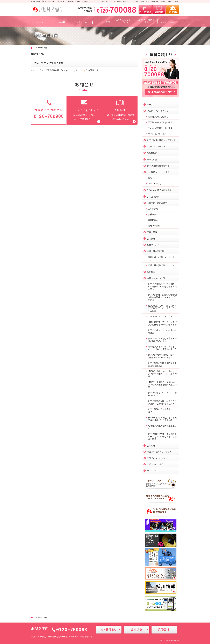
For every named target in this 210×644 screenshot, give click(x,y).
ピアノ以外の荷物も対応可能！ (161, 140)
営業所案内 (153, 220)
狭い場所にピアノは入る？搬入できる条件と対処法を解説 (162, 418)
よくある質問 (153, 196)
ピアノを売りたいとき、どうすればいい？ (162, 394)
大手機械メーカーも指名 (158, 172)
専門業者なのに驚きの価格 (160, 122)
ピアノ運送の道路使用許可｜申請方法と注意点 (162, 364)
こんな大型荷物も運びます (160, 128)
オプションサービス (157, 133)
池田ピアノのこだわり (158, 116)
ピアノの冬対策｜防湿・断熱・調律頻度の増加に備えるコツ (162, 356)
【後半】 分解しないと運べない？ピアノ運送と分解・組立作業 (162, 384)
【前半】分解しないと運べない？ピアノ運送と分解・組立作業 (162, 373)
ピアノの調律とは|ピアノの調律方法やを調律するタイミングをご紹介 (163, 297)
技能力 (151, 178)
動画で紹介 (152, 159)
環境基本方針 (154, 225)
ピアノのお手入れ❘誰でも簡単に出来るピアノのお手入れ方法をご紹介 (162, 307)
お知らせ (151, 445)
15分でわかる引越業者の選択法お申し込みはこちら (120, 110)
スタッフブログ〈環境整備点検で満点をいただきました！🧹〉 (59, 70)
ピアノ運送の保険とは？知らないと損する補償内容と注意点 (162, 402)
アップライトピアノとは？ (160, 316)
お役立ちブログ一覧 (156, 278)
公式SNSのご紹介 (155, 464)
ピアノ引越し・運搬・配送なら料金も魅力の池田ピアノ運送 (60, 637)
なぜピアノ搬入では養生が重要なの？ (162, 426)
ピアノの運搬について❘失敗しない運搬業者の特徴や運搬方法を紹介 (162, 286)
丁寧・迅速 (152, 232)
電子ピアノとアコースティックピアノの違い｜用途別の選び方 (162, 347)
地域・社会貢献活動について (161, 265)
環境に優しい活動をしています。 (161, 258)
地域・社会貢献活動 (156, 251)
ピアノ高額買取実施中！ (158, 165)
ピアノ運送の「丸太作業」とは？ (161, 410)
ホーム (150, 104)
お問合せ (151, 238)
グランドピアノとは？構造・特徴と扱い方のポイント (162, 339)
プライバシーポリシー (157, 458)
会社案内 (152, 214)
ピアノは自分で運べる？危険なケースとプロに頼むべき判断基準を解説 (162, 436)
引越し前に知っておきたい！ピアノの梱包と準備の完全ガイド (162, 323)
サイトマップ (153, 470)
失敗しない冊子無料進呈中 (159, 190)
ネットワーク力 (155, 183)
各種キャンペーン (155, 244)
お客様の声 (152, 152)
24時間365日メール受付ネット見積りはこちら (84, 110)
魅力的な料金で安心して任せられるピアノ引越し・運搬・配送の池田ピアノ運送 (60, 1)
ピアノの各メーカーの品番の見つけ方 (162, 331)
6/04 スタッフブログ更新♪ (49, 63)
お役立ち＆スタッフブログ (159, 451)
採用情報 (151, 271)
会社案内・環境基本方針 (158, 202)
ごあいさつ (153, 208)
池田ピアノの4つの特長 (158, 110)
